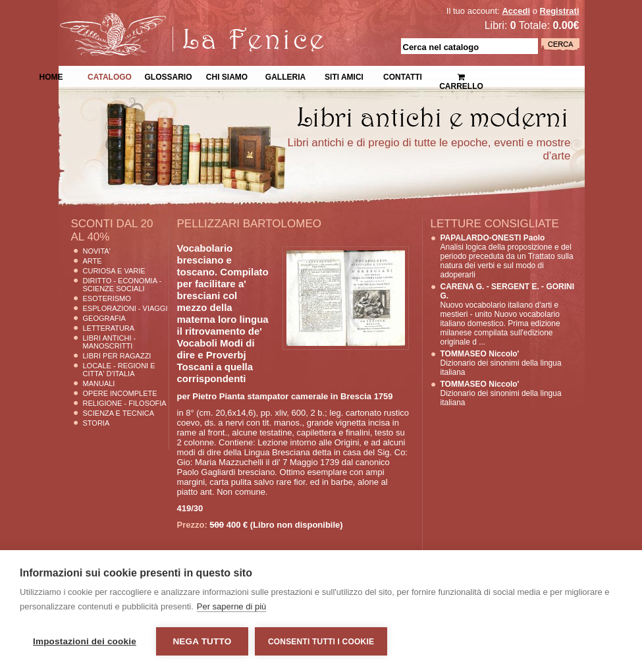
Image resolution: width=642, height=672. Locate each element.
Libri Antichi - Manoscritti (110, 342)
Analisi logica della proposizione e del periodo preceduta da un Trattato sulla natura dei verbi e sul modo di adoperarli (507, 256)
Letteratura (109, 328)
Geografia (104, 318)
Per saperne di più (232, 606)
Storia (96, 423)
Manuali (99, 383)
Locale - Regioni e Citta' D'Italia (119, 370)
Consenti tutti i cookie (321, 642)
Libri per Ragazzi (117, 356)
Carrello (461, 76)
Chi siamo (227, 76)
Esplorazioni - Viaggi (125, 308)
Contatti (403, 76)
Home (51, 76)
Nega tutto (202, 641)
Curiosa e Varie (114, 271)
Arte (93, 261)
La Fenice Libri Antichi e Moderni (173, 20)
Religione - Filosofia (125, 403)
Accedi (516, 11)
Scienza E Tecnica (119, 413)
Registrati (560, 11)
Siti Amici (344, 76)
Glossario (168, 76)
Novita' (97, 251)
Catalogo (110, 76)
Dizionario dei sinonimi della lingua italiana (501, 363)
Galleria (285, 76)
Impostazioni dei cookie (85, 641)
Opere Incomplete (120, 393)
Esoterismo (107, 298)
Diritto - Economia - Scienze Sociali (122, 285)
